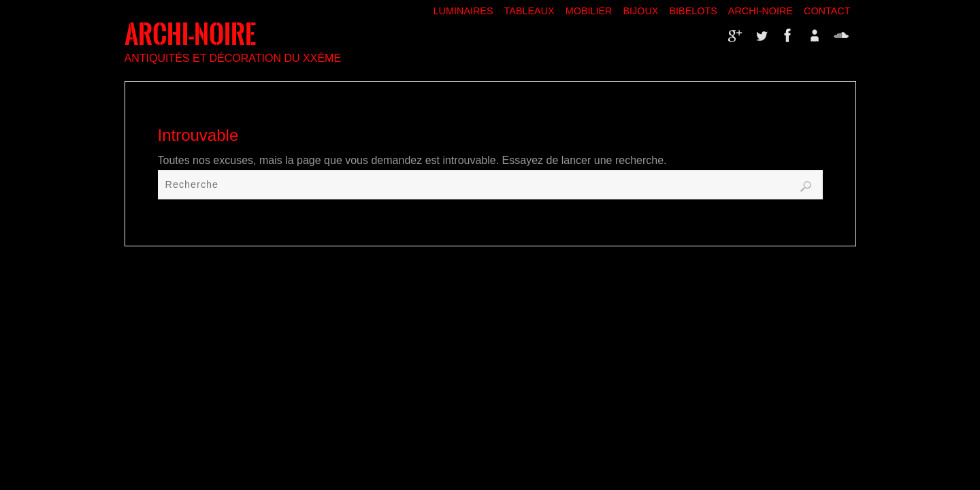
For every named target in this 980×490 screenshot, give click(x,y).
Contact (827, 11)
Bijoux (640, 11)
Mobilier (589, 11)
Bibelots (693, 11)
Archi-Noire (761, 11)
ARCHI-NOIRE (190, 35)
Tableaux (529, 11)
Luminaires (463, 11)
